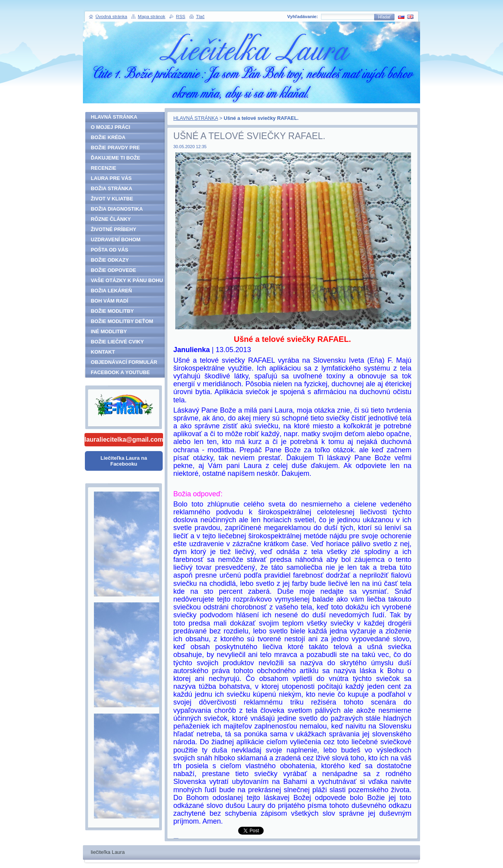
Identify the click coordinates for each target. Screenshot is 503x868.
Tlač (200, 17)
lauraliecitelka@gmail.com (124, 440)
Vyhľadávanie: (303, 17)
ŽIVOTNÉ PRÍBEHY (114, 229)
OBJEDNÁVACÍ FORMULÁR (124, 362)
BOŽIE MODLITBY (112, 311)
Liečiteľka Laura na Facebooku (124, 461)
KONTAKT (103, 352)
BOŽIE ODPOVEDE (113, 270)
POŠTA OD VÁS (109, 250)
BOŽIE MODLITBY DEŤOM (122, 321)
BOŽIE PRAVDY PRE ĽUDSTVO (115, 149)
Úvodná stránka (111, 17)
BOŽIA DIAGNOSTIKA (117, 209)
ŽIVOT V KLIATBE (112, 199)
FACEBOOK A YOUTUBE (120, 372)
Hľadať (384, 17)
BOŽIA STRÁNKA (111, 188)
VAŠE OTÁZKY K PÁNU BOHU (127, 280)
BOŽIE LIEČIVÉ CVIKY (117, 342)
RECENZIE (104, 168)
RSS (181, 17)
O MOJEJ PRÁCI (110, 127)
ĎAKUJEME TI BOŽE (116, 158)
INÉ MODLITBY (109, 331)
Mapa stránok (152, 17)
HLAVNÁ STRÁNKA (196, 118)
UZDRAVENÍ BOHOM (116, 239)
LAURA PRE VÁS (111, 178)
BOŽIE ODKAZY (110, 260)
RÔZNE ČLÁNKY (111, 219)
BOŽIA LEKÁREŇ (111, 291)
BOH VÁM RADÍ (109, 301)
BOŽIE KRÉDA (108, 137)
